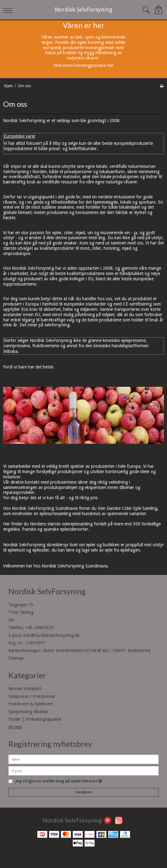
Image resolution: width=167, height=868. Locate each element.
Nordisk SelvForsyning (83, 9)
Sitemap (16, 658)
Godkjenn (84, 792)
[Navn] (83, 759)
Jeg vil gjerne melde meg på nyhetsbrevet (59, 781)
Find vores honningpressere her (83, 65)
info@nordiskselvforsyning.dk (51, 635)
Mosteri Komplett (25, 689)
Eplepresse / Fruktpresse (32, 696)
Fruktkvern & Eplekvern (31, 704)
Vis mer (15, 727)
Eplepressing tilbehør (28, 712)
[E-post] (83, 771)
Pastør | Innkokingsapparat (35, 719)
